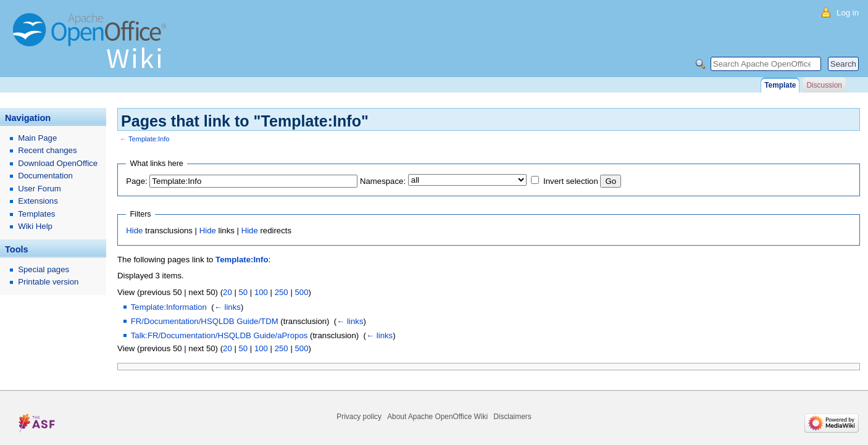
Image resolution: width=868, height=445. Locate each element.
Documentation (45, 176)
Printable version (48, 282)
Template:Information (169, 307)
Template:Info (149, 139)
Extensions (38, 201)
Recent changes (47, 150)
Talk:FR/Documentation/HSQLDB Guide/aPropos (219, 335)
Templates (36, 214)
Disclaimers (512, 417)
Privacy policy (359, 417)
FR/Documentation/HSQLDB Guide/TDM (205, 321)
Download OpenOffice (58, 163)
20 (227, 292)
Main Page (37, 138)
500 (301, 292)
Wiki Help (35, 226)
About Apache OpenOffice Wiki (437, 417)
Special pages (44, 269)
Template (780, 85)
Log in (848, 13)
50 (243, 292)
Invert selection (571, 181)
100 (261, 292)
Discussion (824, 85)
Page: (136, 181)
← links (227, 307)
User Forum (40, 189)
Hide (134, 231)
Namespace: (383, 181)
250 (282, 292)
